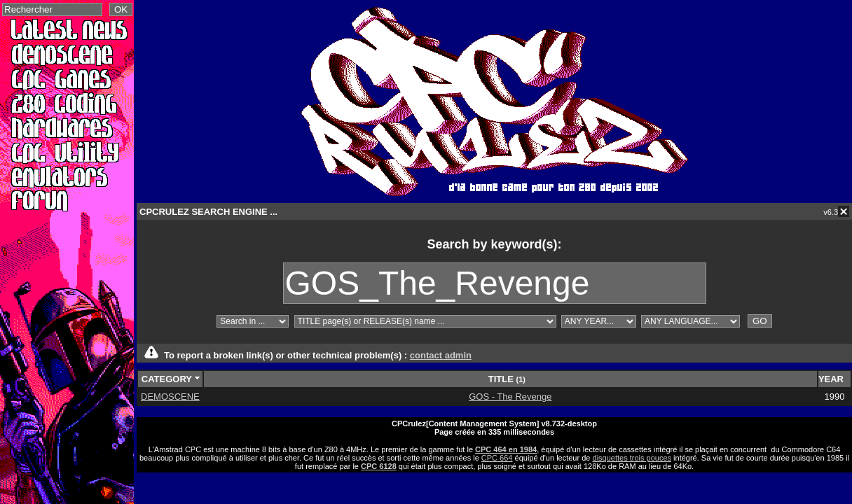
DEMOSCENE (170, 397)
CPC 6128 (379, 466)
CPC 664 (497, 458)
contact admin (441, 355)
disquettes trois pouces (632, 458)
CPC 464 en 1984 (506, 449)
